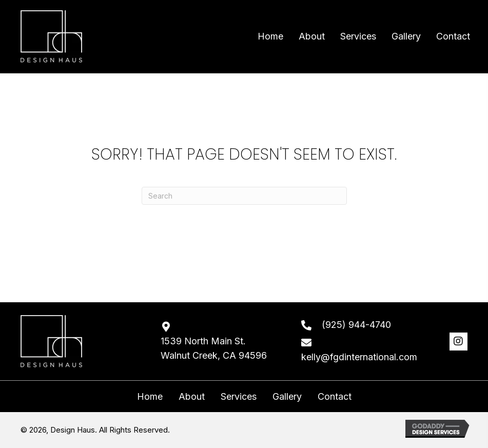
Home (150, 397)
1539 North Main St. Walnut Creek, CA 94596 (214, 348)
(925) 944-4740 (356, 325)
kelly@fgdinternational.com (359, 357)
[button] (458, 342)
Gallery (287, 397)
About (192, 397)
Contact (335, 397)
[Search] (244, 196)
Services (239, 397)
